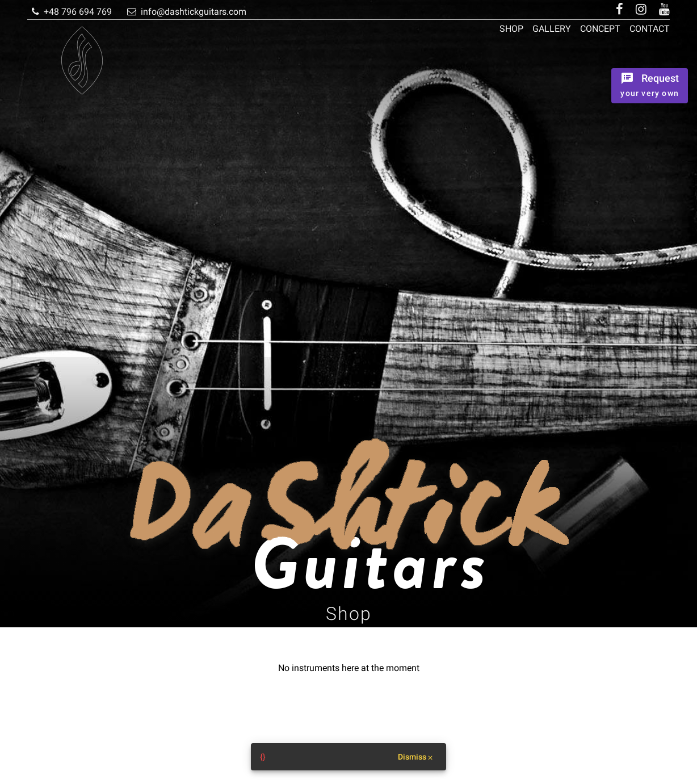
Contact (650, 29)
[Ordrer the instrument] (650, 86)
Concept (600, 29)
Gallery (552, 29)
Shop (511, 29)
